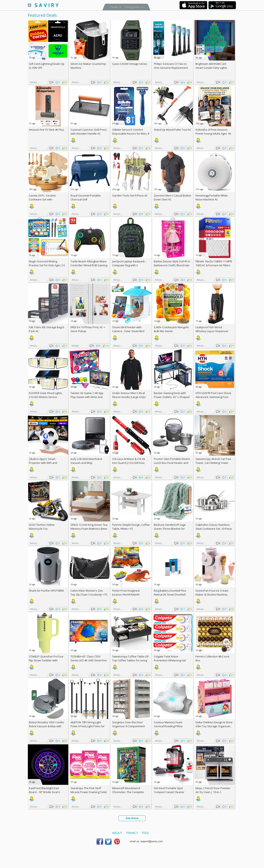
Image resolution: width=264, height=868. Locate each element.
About (117, 833)
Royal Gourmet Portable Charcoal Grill (86, 197)
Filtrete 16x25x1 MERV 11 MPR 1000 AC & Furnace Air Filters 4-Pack (214, 265)
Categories (133, 7)
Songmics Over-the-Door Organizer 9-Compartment (128, 724)
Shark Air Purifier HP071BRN (46, 591)
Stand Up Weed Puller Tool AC (173, 130)
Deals (114, 7)
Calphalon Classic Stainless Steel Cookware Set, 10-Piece (214, 527)
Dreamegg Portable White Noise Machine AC (212, 197)
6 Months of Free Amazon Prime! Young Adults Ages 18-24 (213, 134)
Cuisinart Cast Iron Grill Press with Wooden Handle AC (89, 132)
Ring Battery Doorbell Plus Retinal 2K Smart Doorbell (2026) (170, 594)
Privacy (132, 833)
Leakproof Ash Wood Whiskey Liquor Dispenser (212, 329)
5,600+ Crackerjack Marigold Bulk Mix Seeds (171, 329)
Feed (145, 833)
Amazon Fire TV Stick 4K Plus (47, 130)
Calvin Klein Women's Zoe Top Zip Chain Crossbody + (89, 593)
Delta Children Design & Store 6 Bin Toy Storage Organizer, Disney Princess (214, 726)
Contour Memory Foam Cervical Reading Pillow (168, 724)
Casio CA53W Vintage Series (130, 64)
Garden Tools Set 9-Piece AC (130, 195)
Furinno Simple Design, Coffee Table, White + (131, 527)
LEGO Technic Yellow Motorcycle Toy (42, 527)
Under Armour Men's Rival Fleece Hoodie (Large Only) (129, 395)
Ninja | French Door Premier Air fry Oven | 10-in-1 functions (213, 792)
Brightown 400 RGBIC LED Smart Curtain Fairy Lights (211, 66)
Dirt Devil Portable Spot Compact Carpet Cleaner (169, 790)
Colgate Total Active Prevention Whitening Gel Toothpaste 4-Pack (170, 660)
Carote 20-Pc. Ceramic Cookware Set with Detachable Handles (42, 199)
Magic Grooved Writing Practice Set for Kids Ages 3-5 (47, 263)
